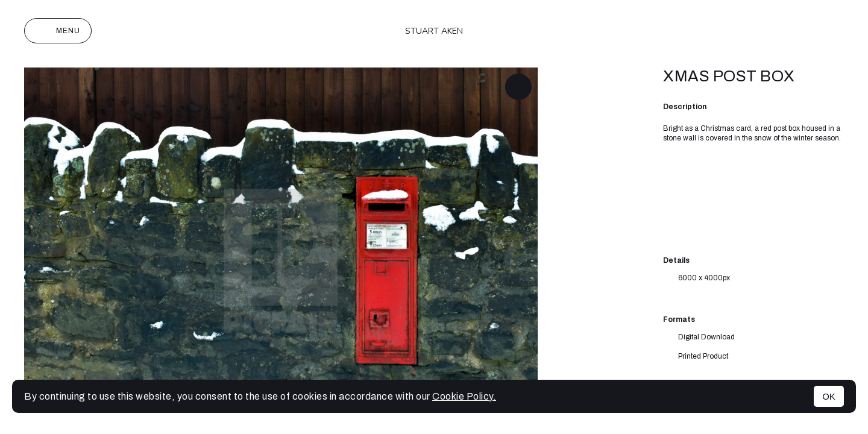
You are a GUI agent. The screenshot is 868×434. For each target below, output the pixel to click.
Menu (58, 31)
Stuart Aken (434, 31)
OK (829, 396)
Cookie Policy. (464, 396)
